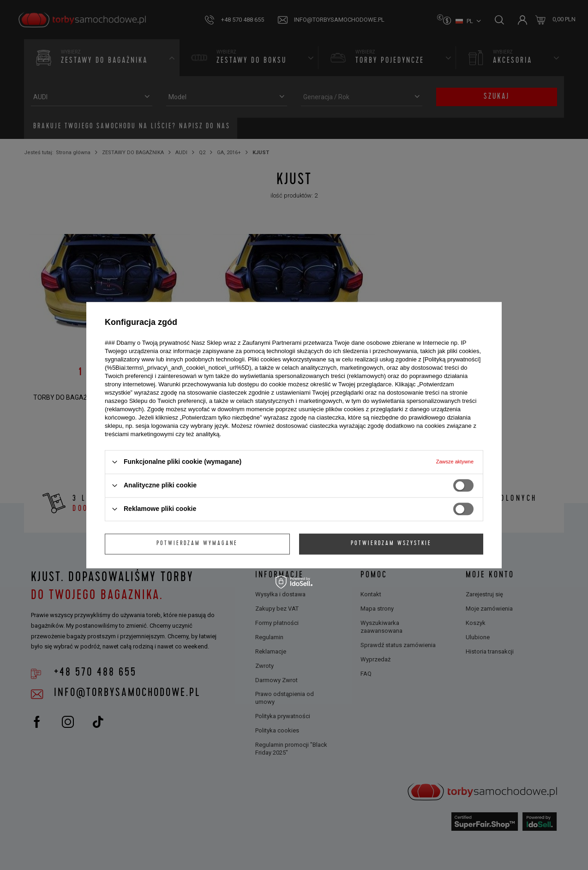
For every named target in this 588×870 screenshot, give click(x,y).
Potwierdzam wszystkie (391, 544)
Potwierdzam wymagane (197, 544)
